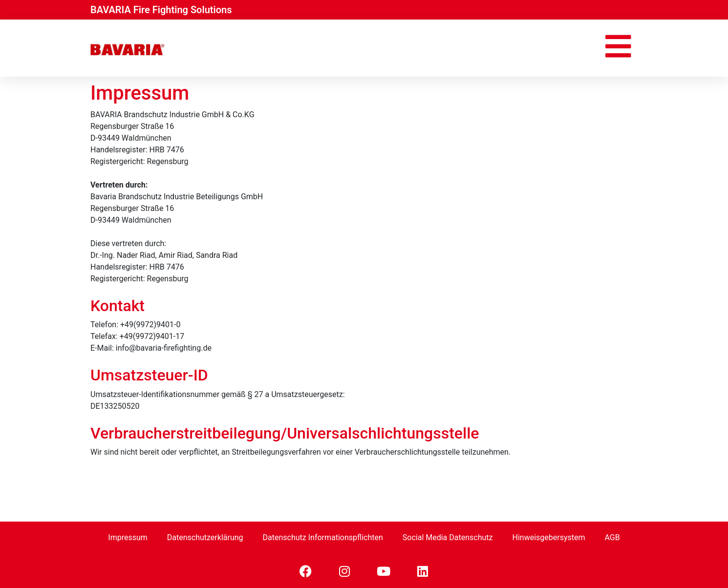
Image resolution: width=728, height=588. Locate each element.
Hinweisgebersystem (548, 537)
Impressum (128, 537)
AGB (612, 537)
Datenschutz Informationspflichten (323, 537)
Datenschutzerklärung (205, 537)
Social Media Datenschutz (448, 537)
